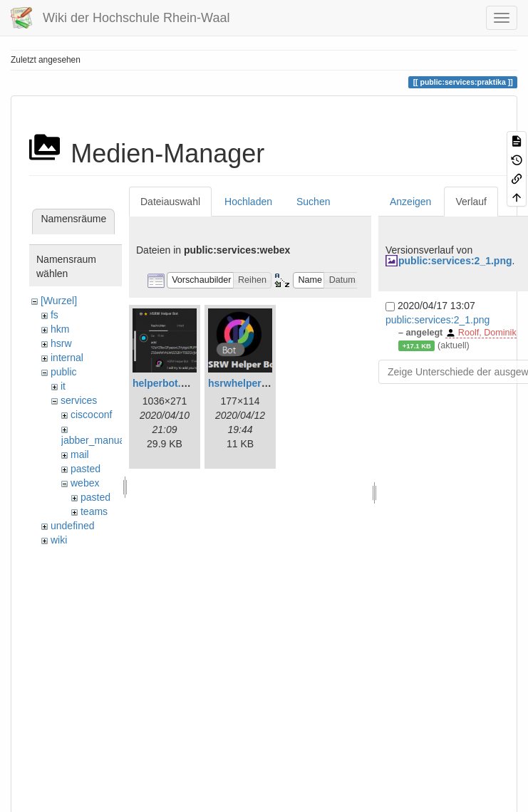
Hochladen (248, 202)
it (63, 386)
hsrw (61, 343)
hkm (60, 329)
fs (55, 315)
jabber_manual (94, 440)
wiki (59, 540)
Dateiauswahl (170, 202)
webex (85, 483)
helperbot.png (166, 383)
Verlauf (471, 202)
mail (80, 454)
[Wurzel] (59, 301)
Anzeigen (410, 202)
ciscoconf (91, 415)
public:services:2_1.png (455, 261)
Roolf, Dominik (487, 333)
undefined (73, 526)
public (64, 372)
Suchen (313, 202)
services (79, 400)
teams (94, 511)
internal (67, 358)
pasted (86, 469)
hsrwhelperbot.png (253, 383)
